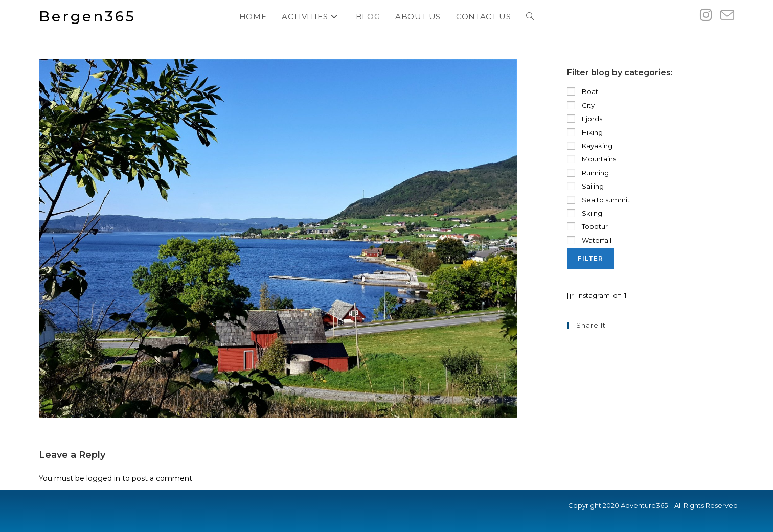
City (581, 105)
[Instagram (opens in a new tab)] (706, 15)
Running (588, 173)
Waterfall (589, 240)
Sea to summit (598, 200)
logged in (103, 478)
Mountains (592, 159)
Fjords (585, 119)
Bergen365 (87, 16)
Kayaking (590, 146)
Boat (583, 91)
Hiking (585, 132)
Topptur (587, 226)
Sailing (585, 186)
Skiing (585, 213)
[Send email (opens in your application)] (727, 16)
